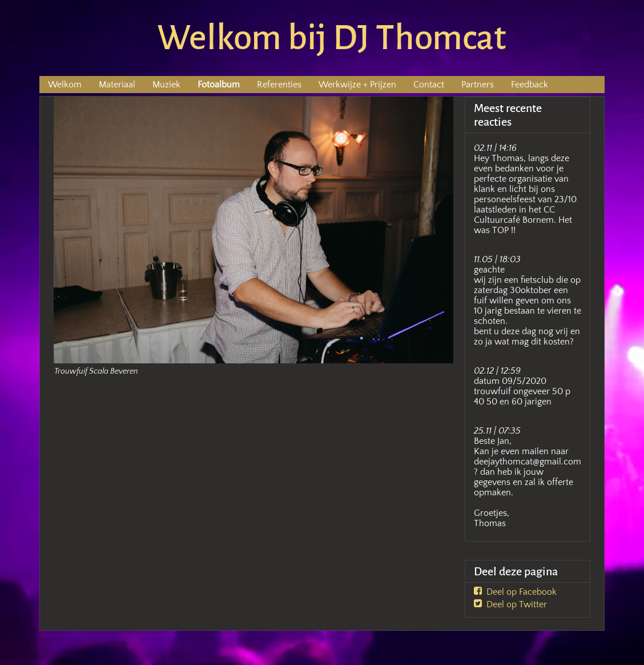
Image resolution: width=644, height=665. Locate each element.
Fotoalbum (219, 85)
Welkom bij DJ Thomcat (332, 38)
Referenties (279, 85)
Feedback (530, 85)
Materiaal (117, 85)
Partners (478, 85)
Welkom (65, 85)
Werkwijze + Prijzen (357, 85)
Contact (429, 85)
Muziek (166, 85)
